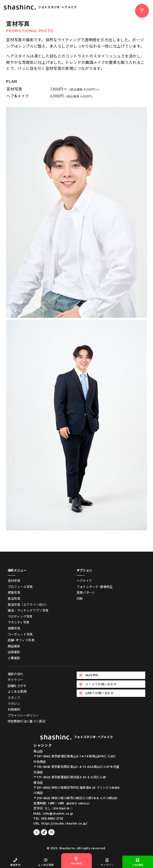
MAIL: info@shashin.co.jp (53, 813)
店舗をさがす (17, 686)
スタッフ (14, 698)
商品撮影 (14, 646)
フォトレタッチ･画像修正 (95, 587)
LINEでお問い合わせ (97, 693)
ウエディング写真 (20, 616)
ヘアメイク (84, 581)
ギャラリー (16, 680)
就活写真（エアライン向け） (28, 605)
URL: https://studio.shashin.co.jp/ (60, 823)
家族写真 (14, 592)
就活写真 (14, 599)
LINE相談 (138, 862)
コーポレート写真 (20, 634)
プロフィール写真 (20, 587)
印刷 (80, 599)
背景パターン (86, 592)
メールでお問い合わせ (98, 684)
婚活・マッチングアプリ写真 (28, 610)
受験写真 (14, 628)
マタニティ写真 (18, 622)
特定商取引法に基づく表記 (26, 721)
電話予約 (15, 862)
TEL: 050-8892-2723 (48, 818)
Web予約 (89, 675)
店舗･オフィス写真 (21, 640)
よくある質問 (17, 692)
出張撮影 (14, 652)
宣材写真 (14, 581)
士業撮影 (14, 658)
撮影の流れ (16, 674)
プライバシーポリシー (23, 715)
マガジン (14, 704)
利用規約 (14, 709)
